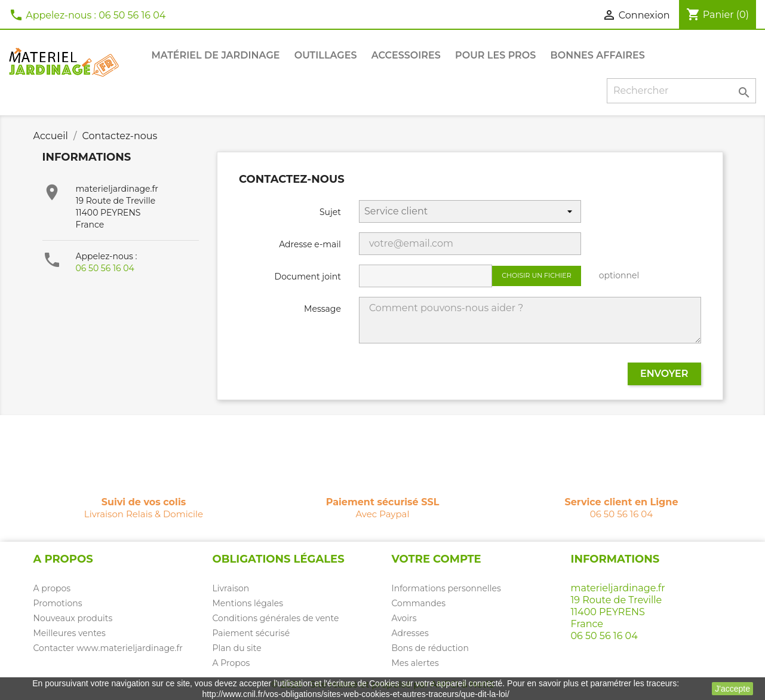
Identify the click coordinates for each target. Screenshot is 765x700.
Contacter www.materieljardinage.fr (108, 648)
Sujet (330, 212)
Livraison (231, 588)
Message (322, 309)
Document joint (308, 277)
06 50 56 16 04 (105, 268)
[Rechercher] (681, 91)
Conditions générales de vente (276, 618)
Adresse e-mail (310, 244)
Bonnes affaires (598, 55)
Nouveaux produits (73, 618)
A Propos (231, 663)
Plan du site (237, 648)
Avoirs (404, 618)
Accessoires (406, 55)
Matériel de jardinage (216, 55)
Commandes (419, 603)
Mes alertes (415, 663)
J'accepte (732, 689)
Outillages (326, 55)
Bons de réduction (430, 648)
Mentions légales (248, 603)
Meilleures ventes (70, 633)
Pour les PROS (495, 55)
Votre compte (437, 559)
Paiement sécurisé (251, 633)
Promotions (58, 603)
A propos (52, 588)
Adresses (410, 633)
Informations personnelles (446, 588)
